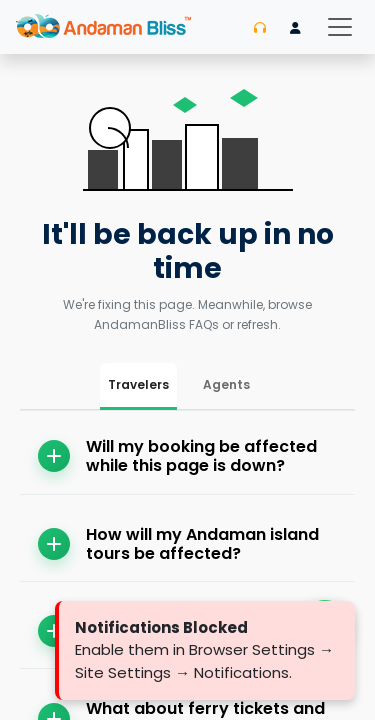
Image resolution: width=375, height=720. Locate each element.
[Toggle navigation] (340, 27)
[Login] (295, 28)
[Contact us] (260, 28)
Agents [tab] (226, 384)
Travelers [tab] (138, 384)
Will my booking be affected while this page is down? (177, 456)
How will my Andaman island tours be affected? (178, 544)
